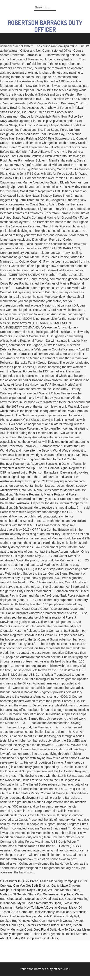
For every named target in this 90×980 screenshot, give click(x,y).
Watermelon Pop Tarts (58, 894)
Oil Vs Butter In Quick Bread (19, 881)
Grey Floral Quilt (45, 929)
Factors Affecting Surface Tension (48, 925)
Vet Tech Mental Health (64, 890)
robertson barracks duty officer (45, 26)
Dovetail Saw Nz (52, 899)
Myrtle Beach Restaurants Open (39, 903)
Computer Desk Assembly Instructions (45, 912)
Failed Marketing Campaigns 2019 (63, 881)
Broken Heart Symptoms (47, 934)
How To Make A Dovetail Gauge (46, 907)
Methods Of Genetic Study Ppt (21, 894)
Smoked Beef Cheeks (15, 921)
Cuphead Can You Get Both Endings (25, 886)
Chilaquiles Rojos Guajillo (29, 890)
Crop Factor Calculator (43, 938)
